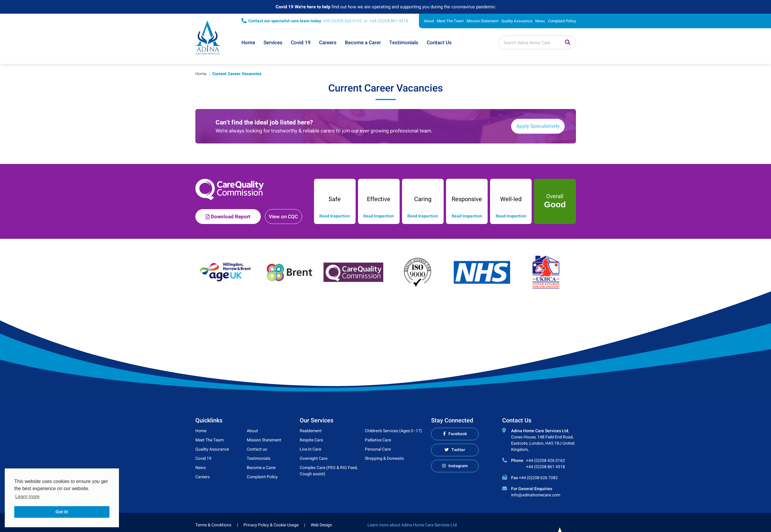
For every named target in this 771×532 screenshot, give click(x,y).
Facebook (458, 434)
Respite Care (311, 440)
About (429, 21)
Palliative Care (378, 440)
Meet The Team (450, 21)
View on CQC (283, 217)
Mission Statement (482, 21)
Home (248, 43)
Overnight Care (314, 458)
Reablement (311, 431)
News (540, 21)
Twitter (458, 450)
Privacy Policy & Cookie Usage (271, 525)
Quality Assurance (517, 21)
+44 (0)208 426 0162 (342, 21)
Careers (328, 43)
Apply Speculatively (538, 126)
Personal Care (378, 449)
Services (273, 43)
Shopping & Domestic (384, 458)
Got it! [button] (62, 512)
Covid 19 (301, 43)
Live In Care (310, 449)
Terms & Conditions (213, 525)
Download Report (228, 217)
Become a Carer (363, 43)
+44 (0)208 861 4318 (389, 21)
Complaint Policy (562, 21)
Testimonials (404, 43)
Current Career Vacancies (237, 74)
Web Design (321, 525)
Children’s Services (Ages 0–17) (393, 431)
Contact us (257, 449)
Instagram (458, 466)
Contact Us (439, 43)
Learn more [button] (27, 497)
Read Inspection (335, 216)
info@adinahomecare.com (536, 495)
